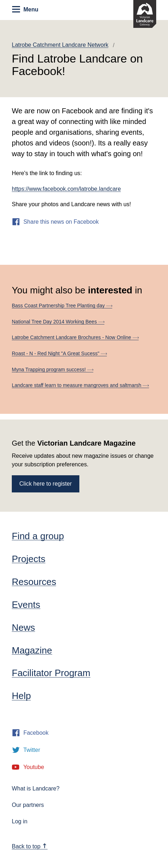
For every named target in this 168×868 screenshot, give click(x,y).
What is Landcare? (36, 788)
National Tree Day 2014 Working (58, 322)
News (23, 628)
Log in (20, 821)
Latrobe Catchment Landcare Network (60, 45)
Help (21, 696)
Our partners (28, 805)
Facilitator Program (51, 673)
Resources (34, 582)
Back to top (29, 846)
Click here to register (46, 484)
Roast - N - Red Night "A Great (59, 353)
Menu (25, 9)
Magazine (32, 650)
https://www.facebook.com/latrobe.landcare (66, 189)
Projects (29, 559)
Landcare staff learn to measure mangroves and (80, 385)
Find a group (38, 536)
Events (26, 605)
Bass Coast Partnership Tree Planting (62, 306)
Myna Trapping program (53, 369)
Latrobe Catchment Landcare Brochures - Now (75, 337)
